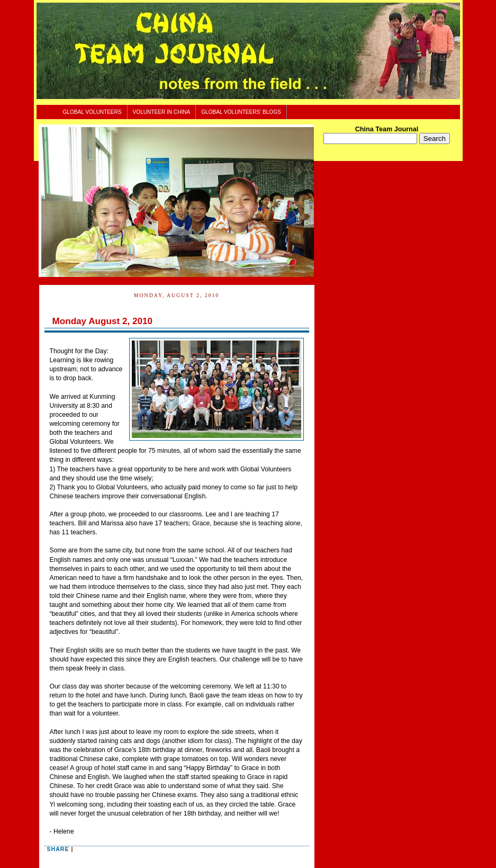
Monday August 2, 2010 (103, 321)
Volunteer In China (162, 112)
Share (58, 849)
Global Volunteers (92, 112)
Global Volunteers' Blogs (241, 112)
